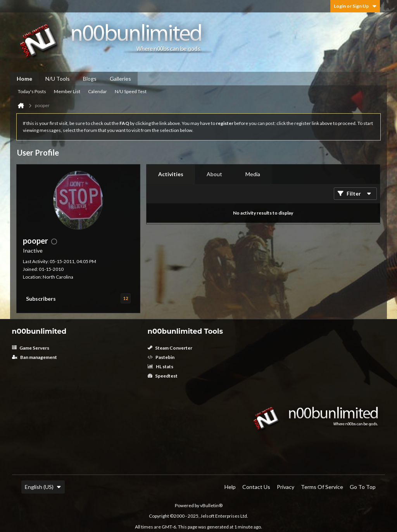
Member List (67, 91)
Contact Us (256, 487)
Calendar (98, 91)
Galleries (120, 79)
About (214, 174)
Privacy (286, 487)
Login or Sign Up (355, 6)
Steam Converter (170, 348)
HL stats (161, 367)
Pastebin (161, 357)
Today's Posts (32, 91)
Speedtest (163, 376)
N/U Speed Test (131, 91)
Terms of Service (322, 487)
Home (24, 79)
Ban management (35, 357)
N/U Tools (58, 79)
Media (253, 174)
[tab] (171, 174)
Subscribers (41, 299)
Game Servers (31, 348)
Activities (171, 174)
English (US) (43, 487)
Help (230, 487)
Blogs (90, 79)
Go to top (363, 487)
